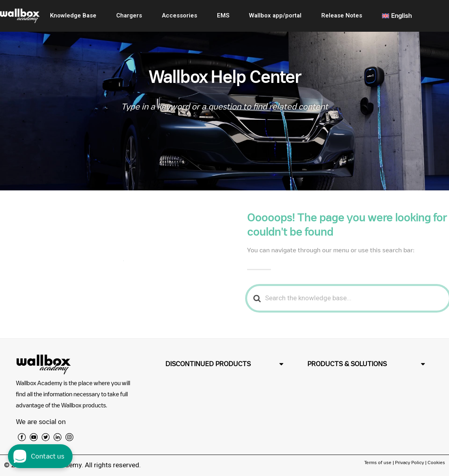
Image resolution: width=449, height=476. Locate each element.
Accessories (179, 15)
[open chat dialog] (40, 456)
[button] (224, 364)
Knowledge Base (73, 15)
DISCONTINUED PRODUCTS (208, 364)
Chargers (129, 15)
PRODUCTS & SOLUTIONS (347, 364)
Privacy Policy (410, 462)
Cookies (436, 462)
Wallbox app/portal (275, 15)
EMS (223, 15)
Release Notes (342, 15)
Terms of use (378, 462)
